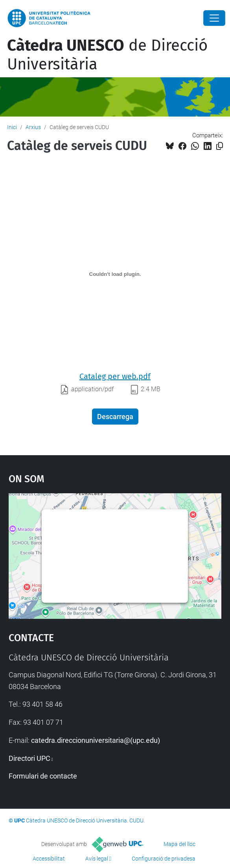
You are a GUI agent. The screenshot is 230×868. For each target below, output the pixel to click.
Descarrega (115, 417)
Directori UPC (29, 758)
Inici (12, 127)
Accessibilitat (49, 859)
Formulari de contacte (43, 776)
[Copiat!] (220, 146)
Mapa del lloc (179, 844)
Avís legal (97, 859)
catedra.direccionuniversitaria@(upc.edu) (96, 740)
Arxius (33, 127)
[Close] (214, 18)
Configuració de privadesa (164, 859)
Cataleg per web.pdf (115, 376)
